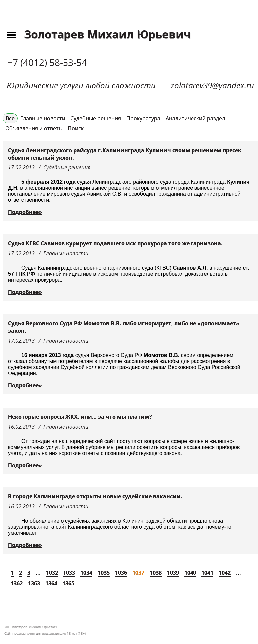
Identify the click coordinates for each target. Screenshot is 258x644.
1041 (207, 573)
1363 (34, 583)
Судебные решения (96, 118)
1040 (190, 573)
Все (10, 118)
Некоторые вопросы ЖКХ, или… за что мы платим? (80, 417)
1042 (225, 573)
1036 (121, 573)
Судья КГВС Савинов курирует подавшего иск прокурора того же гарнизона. (115, 243)
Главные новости (43, 118)
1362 (17, 583)
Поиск (76, 128)
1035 (104, 573)
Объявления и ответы (34, 128)
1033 (69, 573)
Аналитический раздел (195, 118)
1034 (86, 573)
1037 (138, 573)
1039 (173, 573)
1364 (51, 583)
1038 (156, 573)
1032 (52, 573)
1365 (68, 583)
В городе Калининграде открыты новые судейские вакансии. (95, 496)
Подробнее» (25, 212)
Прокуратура (143, 118)
